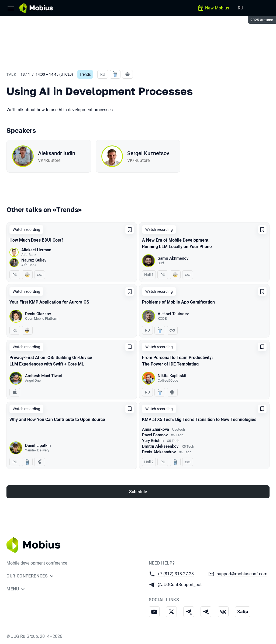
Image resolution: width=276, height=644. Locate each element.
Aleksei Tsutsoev (173, 314)
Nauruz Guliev (34, 260)
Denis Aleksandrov (159, 452)
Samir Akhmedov (173, 258)
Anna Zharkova (156, 429)
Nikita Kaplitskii (172, 376)
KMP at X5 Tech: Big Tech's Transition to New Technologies (199, 420)
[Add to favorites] (130, 229)
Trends (85, 74)
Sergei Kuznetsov (148, 153)
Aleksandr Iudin (57, 153)
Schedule (138, 492)
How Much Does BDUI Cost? (36, 240)
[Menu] (11, 8)
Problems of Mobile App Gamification (178, 302)
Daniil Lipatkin (38, 445)
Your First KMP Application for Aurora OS (49, 302)
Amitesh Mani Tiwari (44, 376)
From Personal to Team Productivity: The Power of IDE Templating (177, 361)
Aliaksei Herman (36, 250)
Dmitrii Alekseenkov (160, 446)
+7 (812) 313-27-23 (176, 574)
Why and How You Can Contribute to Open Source (57, 420)
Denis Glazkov (38, 314)
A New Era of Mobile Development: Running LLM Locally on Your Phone (177, 243)
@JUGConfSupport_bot (180, 584)
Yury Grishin (153, 441)
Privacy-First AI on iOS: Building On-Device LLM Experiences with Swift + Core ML (51, 361)
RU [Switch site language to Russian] (240, 8)
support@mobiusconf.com (242, 574)
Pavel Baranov (155, 435)
